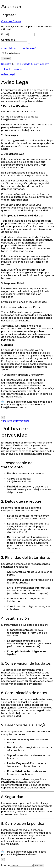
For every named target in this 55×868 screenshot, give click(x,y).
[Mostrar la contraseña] (29, 44)
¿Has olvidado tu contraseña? (19, 48)
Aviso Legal (8, 74)
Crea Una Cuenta (11, 21)
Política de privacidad (16, 421)
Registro (6, 64)
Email (5, 34)
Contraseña (8, 40)
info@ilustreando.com (20, 481)
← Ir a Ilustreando (12, 69)
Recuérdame (12, 53)
